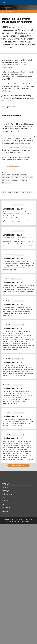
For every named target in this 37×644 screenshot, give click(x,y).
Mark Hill (22, 177)
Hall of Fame (7, 501)
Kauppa (5, 511)
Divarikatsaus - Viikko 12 (13, 305)
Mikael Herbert (6, 180)
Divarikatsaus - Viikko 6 (12, 439)
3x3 (4, 497)
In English (6, 504)
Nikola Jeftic (24, 180)
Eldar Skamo (15, 175)
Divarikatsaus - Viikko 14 (13, 259)
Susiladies (6, 487)
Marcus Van (15, 177)
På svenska (6, 508)
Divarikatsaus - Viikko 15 (13, 235)
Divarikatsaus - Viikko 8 (12, 389)
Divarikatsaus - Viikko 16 (13, 209)
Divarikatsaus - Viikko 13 (13, 283)
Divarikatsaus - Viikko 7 (12, 417)
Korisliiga (6, 491)
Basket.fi (4, 12)
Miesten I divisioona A (14, 192)
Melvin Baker (29, 177)
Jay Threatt (23, 175)
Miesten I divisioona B (27, 192)
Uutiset (11, 12)
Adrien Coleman (6, 175)
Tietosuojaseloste (24, 521)
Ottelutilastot (14, 107)
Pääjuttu (4, 192)
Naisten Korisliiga (8, 494)
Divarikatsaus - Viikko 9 (12, 363)
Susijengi (6, 484)
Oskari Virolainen (6, 183)
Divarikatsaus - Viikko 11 (13, 329)
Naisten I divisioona (17, 279)
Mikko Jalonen (15, 180)
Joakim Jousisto (6, 177)
